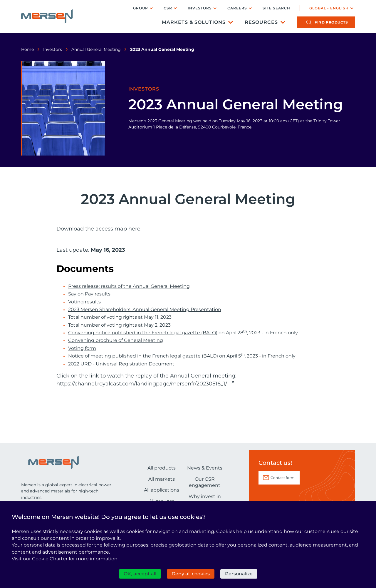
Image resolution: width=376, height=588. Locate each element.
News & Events (205, 468)
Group (141, 8)
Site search (276, 8)
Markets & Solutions (194, 22)
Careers (237, 8)
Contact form (283, 478)
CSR (168, 8)
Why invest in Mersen (205, 500)
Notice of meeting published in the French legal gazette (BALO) (143, 356)
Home (27, 49)
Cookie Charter (50, 559)
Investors (200, 8)
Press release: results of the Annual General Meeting (129, 286)
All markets (162, 479)
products (331, 22)
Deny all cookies (191, 574)
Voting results (84, 302)
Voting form (82, 348)
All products (162, 468)
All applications (162, 490)
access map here (118, 229)
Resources (261, 22)
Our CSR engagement (205, 482)
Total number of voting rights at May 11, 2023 (120, 317)
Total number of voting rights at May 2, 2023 (119, 325)
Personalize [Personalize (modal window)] (239, 574)
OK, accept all (140, 574)
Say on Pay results (89, 294)
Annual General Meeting (96, 49)
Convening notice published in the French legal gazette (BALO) (143, 333)
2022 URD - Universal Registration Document (121, 364)
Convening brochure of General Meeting (116, 340)
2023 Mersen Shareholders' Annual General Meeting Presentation (145, 310)
